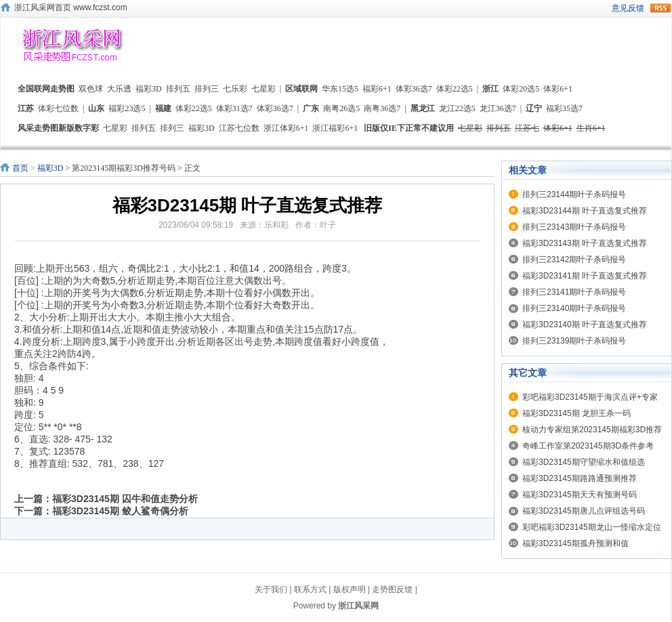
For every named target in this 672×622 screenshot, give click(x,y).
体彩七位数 (58, 108)
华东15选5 (340, 89)
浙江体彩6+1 (286, 128)
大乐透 (119, 89)
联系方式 (310, 589)
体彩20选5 (521, 89)
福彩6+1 (377, 89)
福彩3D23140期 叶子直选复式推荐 (585, 325)
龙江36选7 (498, 108)
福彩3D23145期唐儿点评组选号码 (584, 511)
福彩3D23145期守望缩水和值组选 (584, 462)
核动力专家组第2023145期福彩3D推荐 (592, 430)
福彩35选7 (564, 108)
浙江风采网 (358, 606)
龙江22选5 (457, 108)
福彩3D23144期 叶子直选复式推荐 (585, 211)
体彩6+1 (558, 89)
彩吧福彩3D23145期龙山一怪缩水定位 (592, 527)
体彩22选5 (455, 89)
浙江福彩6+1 (335, 128)
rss (660, 8)
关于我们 (271, 589)
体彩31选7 (234, 108)
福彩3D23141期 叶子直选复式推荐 (585, 276)
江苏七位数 (239, 128)
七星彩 (264, 89)
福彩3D (149, 89)
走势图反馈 (392, 589)
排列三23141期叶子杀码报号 (574, 292)
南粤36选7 (382, 108)
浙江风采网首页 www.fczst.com (71, 7)
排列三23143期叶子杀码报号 (574, 227)
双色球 (91, 89)
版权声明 (350, 589)
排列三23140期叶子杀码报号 (574, 308)
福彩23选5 (127, 108)
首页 (20, 168)
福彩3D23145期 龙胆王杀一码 (576, 413)
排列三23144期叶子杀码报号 (574, 194)
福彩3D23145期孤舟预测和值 (575, 543)
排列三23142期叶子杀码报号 (574, 260)
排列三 (207, 89)
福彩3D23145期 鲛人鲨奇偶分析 (120, 511)
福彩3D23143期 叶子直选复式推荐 (585, 243)
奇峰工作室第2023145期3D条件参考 (588, 446)
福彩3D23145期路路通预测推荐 (580, 478)
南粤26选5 (341, 108)
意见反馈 (628, 8)
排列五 (178, 89)
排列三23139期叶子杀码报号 (574, 341)
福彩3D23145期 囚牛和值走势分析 (125, 499)
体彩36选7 (414, 89)
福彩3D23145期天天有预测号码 (580, 495)
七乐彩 (235, 89)
